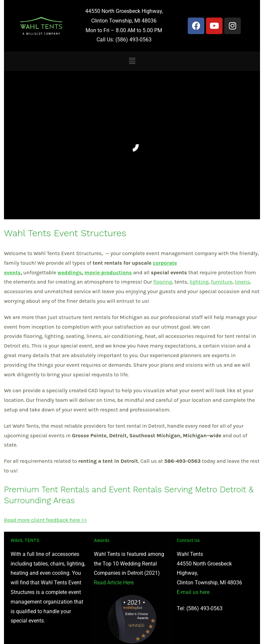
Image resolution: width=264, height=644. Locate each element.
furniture (222, 282)
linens (242, 282)
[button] (132, 61)
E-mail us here (193, 592)
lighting (199, 282)
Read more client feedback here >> (45, 520)
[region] (132, 145)
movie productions (108, 272)
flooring (163, 282)
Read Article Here (114, 583)
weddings (69, 272)
